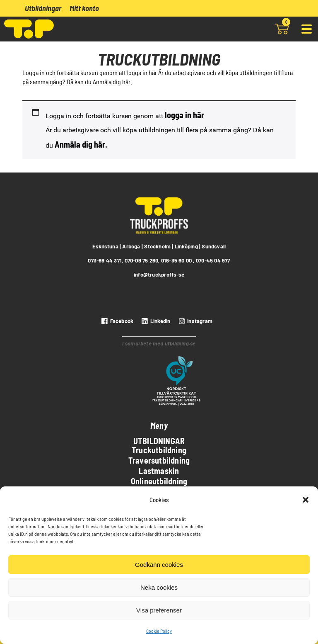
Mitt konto (84, 8)
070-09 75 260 (142, 260)
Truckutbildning (159, 450)
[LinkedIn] (155, 321)
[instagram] (195, 321)
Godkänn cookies (159, 565)
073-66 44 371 (105, 260)
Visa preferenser (159, 610)
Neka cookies (159, 587)
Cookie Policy (159, 631)
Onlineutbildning (159, 481)
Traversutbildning (159, 460)
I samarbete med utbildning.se (159, 343)
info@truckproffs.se (159, 275)
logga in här (184, 115)
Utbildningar (43, 8)
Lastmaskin (159, 471)
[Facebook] (116, 321)
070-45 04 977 (213, 260)
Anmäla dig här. (81, 144)
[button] (306, 500)
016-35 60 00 (177, 260)
